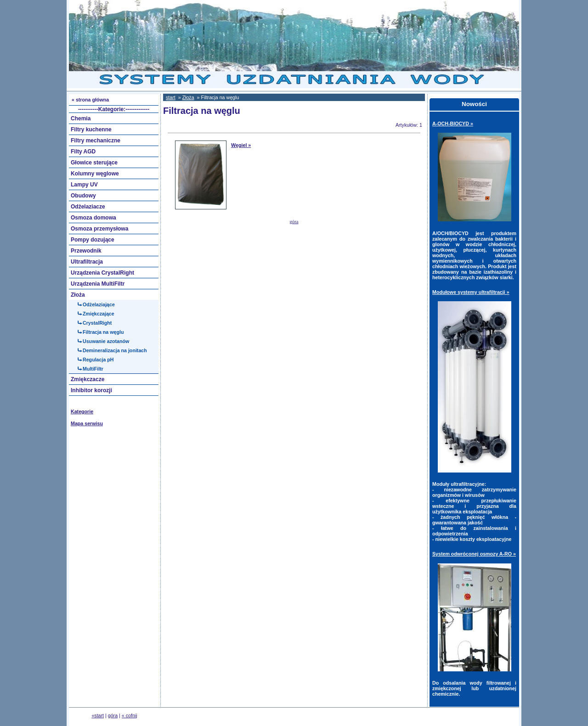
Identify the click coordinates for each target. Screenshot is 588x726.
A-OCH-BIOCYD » (453, 124)
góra (294, 222)
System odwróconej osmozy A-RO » (474, 554)
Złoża (188, 97)
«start (98, 715)
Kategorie (82, 411)
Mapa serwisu (87, 423)
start (171, 97)
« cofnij (130, 715)
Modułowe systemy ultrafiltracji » (471, 292)
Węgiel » (241, 145)
